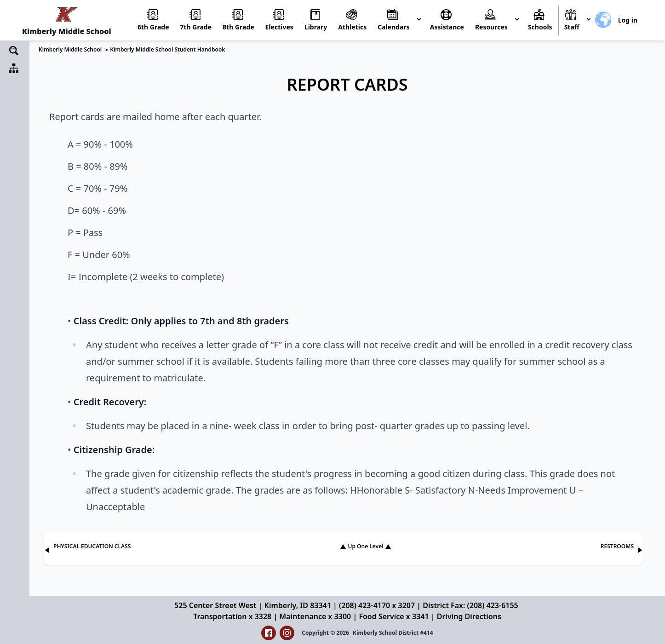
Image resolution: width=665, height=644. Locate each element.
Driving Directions (469, 616)
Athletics (352, 27)
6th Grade (153, 27)
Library (316, 27)
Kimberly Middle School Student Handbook (167, 49)
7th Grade (196, 27)
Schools (540, 27)
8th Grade (238, 27)
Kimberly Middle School (70, 49)
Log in (628, 20)
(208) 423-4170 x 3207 (377, 605)
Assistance (447, 27)
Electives (279, 27)
